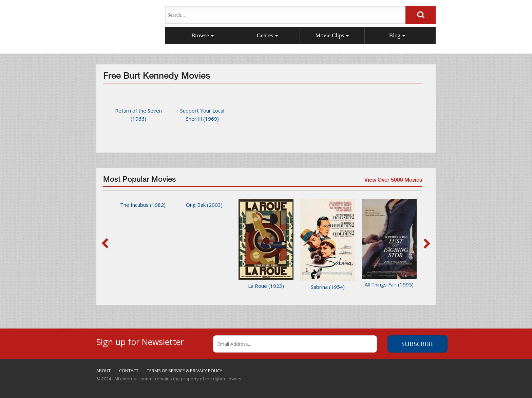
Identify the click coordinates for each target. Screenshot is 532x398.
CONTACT (129, 371)
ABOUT (103, 371)
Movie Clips (332, 35)
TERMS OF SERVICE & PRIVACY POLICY (185, 371)
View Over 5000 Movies (393, 182)
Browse (203, 35)
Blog (397, 35)
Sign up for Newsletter (140, 341)
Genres (267, 35)
